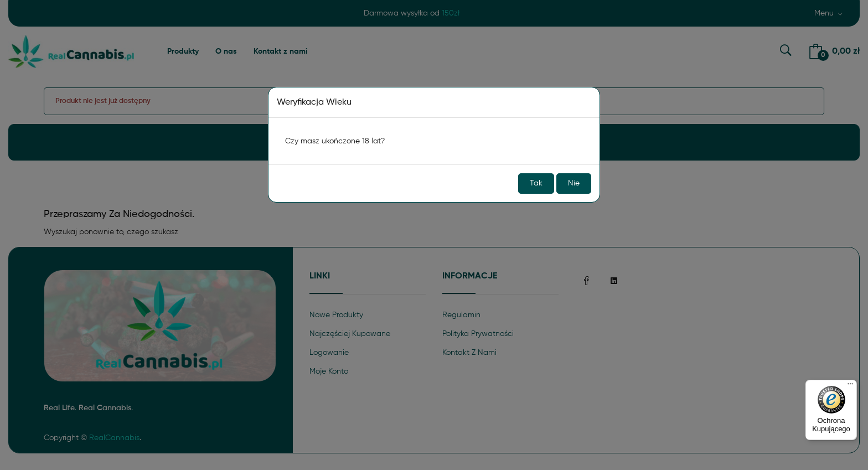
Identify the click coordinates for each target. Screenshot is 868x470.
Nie (574, 183)
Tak (536, 183)
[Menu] (850, 386)
